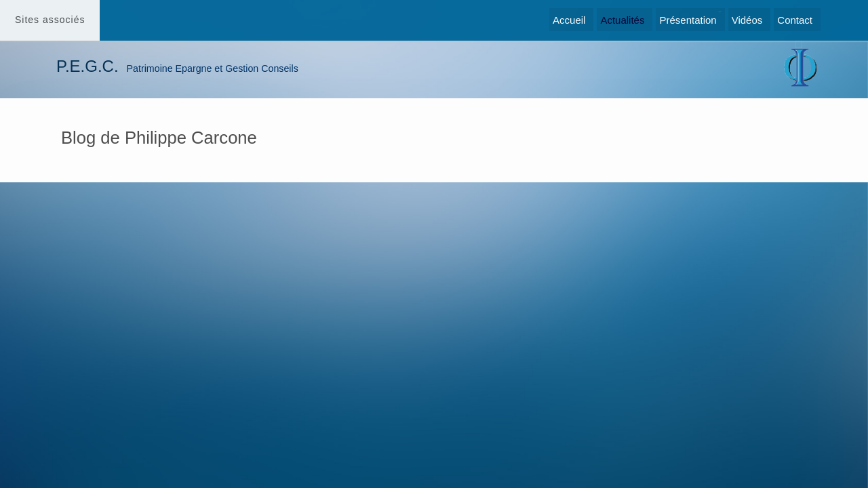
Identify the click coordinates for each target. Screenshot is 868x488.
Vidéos (747, 20)
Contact (795, 20)
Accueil (569, 20)
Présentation (688, 20)
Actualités (622, 20)
